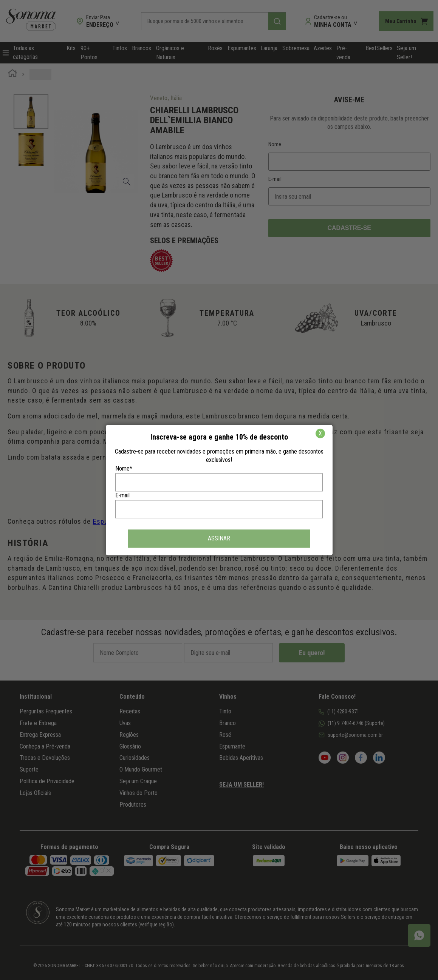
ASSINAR (219, 538)
